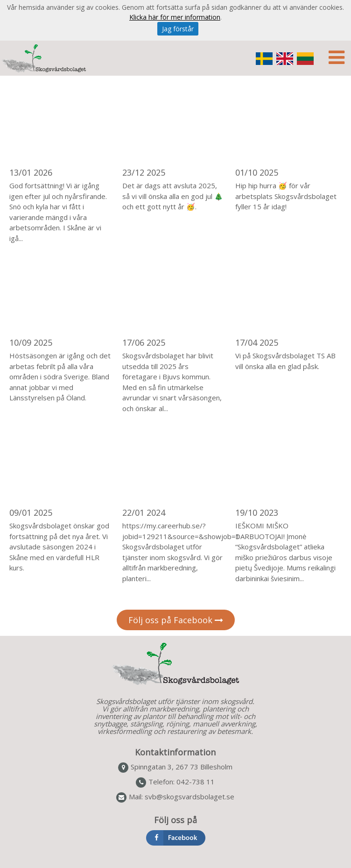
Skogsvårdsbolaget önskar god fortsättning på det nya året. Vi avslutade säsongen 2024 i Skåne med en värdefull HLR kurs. (59, 547)
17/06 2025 (144, 342)
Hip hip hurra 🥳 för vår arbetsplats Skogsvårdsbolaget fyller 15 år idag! (286, 196)
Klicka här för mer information (175, 17)
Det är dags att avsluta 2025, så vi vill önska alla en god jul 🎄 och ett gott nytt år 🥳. (173, 196)
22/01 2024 (144, 512)
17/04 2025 (257, 342)
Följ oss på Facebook (176, 620)
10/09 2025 (31, 342)
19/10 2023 (257, 512)
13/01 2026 (31, 172)
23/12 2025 (144, 172)
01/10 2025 (257, 172)
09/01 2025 (31, 512)
